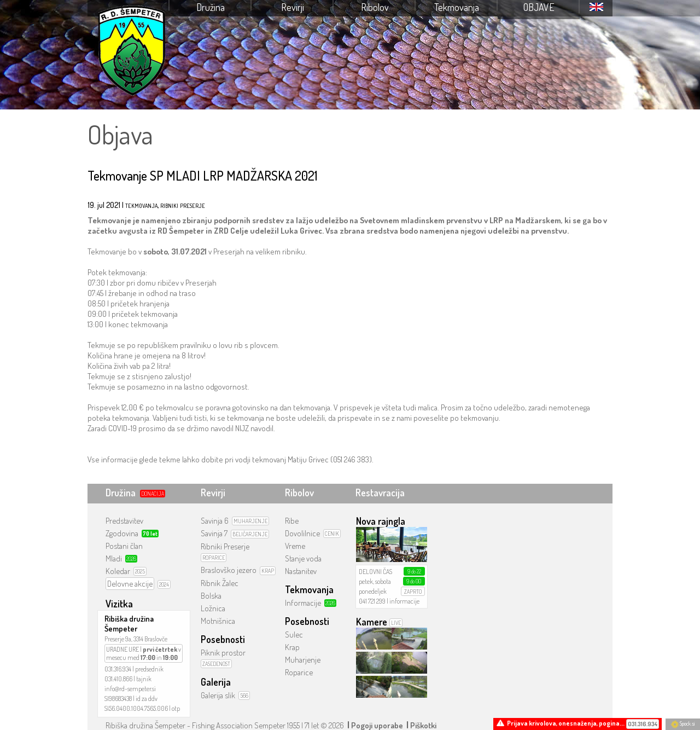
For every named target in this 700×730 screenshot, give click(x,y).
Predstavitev (124, 521)
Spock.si (683, 723)
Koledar (118, 571)
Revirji (293, 7)
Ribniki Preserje (225, 546)
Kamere (372, 622)
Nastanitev (301, 571)
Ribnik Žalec (220, 583)
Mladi (114, 558)
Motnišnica (218, 621)
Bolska (211, 596)
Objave (539, 7)
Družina (211, 7)
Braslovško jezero (229, 570)
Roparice (299, 672)
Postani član (124, 546)
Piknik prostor (223, 653)
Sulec (294, 635)
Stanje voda (303, 558)
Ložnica (213, 608)
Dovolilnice (302, 533)
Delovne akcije (130, 584)
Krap (292, 647)
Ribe (292, 521)
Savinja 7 (214, 533)
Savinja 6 (215, 521)
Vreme (295, 546)
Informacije (303, 603)
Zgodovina (122, 533)
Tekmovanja (457, 7)
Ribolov (375, 7)
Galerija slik (218, 695)
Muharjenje (303, 660)
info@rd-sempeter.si (130, 689)
